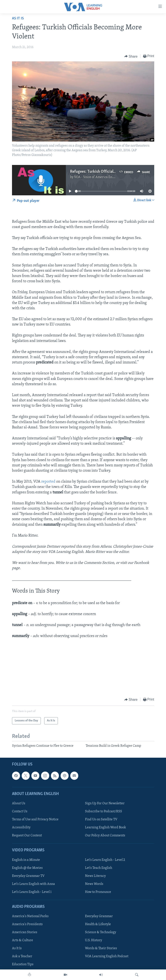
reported (48, 482)
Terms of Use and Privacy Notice (35, 819)
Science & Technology (101, 933)
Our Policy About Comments (105, 836)
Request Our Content (27, 836)
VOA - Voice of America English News (101, 177)
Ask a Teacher (22, 957)
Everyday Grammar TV (28, 876)
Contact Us (20, 811)
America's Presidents (27, 925)
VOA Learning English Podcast (107, 957)
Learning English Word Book (106, 827)
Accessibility (21, 827)
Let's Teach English (99, 868)
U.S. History (94, 941)
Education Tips (23, 965)
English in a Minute (26, 860)
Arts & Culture (23, 941)
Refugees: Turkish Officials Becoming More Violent (113, 172)
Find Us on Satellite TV (101, 819)
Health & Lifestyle (98, 925)
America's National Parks (30, 916)
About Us (19, 803)
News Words (94, 884)
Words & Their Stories (101, 949)
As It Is (18, 18)
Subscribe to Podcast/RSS (104, 811)
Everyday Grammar (99, 916)
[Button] (131, 56)
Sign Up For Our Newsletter (105, 803)
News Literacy (95, 876)
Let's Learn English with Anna (33, 884)
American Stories (25, 933)
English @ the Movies (27, 868)
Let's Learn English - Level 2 (105, 860)
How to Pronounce (98, 892)
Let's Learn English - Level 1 (32, 892)
